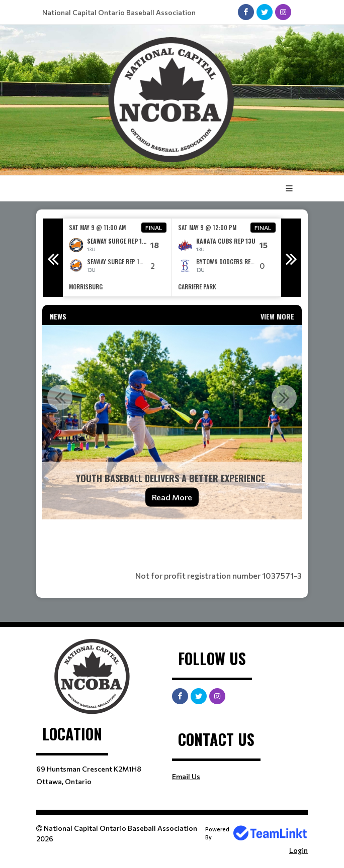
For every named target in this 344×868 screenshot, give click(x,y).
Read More (172, 497)
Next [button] (291, 258)
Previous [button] (53, 258)
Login (298, 850)
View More (277, 316)
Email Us (186, 776)
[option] (117, 257)
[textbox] (172, 541)
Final (154, 228)
